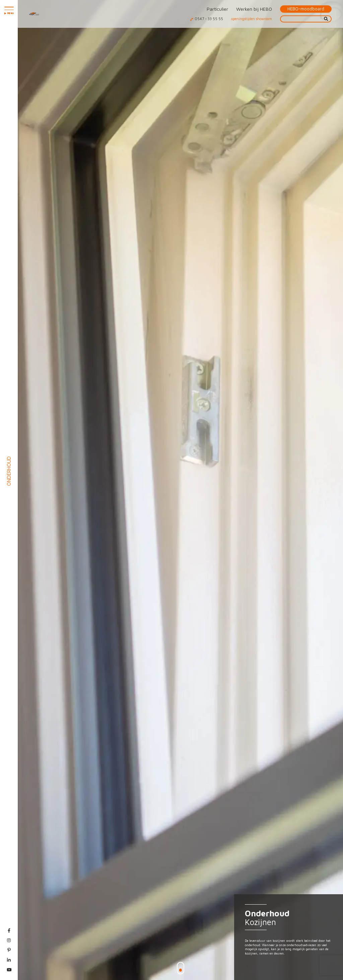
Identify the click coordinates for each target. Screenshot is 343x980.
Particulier (217, 9)
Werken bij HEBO (254, 9)
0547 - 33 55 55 (209, 19)
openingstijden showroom (252, 19)
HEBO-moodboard (306, 9)
